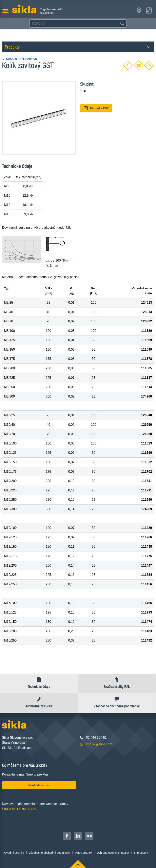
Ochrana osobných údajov (113, 853)
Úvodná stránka (14, 853)
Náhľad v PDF (96, 108)
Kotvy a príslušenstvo (19, 59)
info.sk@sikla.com (99, 744)
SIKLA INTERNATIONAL (20, 809)
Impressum (141, 853)
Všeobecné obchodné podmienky (50, 853)
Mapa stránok (84, 853)
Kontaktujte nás (39, 785)
